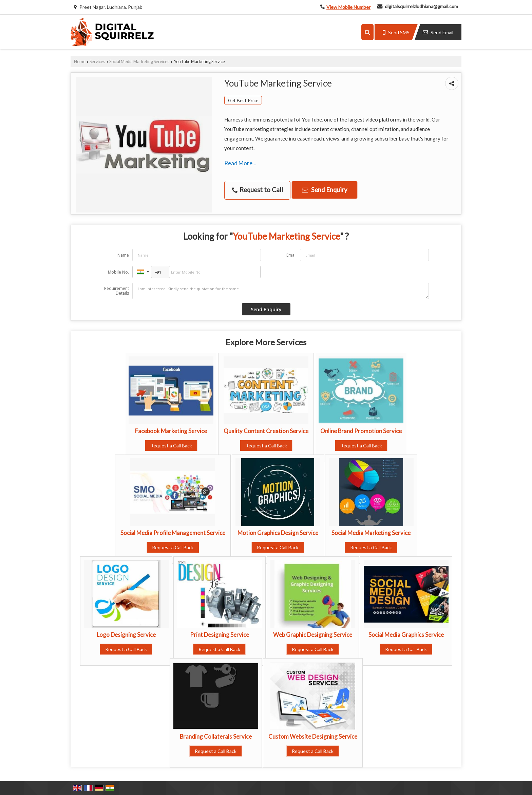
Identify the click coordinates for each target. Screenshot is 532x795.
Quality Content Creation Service (266, 431)
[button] (348, 7)
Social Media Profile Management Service (173, 533)
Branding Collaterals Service (216, 736)
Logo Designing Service (126, 635)
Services (97, 62)
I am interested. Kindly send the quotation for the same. (281, 291)
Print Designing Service (220, 635)
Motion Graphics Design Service (278, 533)
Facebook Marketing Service (171, 431)
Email (291, 255)
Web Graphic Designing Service (313, 635)
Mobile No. (118, 272)
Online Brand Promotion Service (361, 431)
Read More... (240, 163)
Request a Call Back (171, 446)
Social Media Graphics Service (406, 635)
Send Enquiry (325, 190)
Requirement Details (117, 291)
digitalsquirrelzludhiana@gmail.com (421, 6)
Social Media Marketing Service (371, 533)
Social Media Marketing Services (139, 62)
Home (80, 62)
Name (123, 255)
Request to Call (258, 190)
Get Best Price (243, 100)
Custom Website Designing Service (313, 736)
